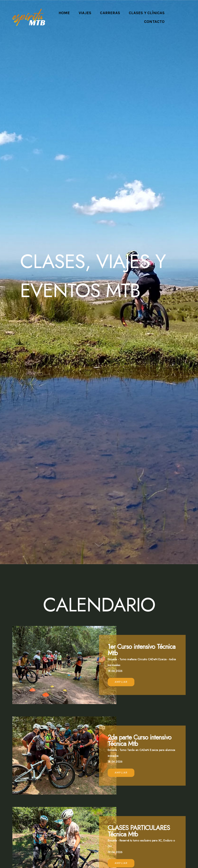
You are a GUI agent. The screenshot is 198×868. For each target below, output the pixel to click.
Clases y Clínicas (147, 13)
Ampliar (121, 682)
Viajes (85, 13)
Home (64, 13)
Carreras (110, 13)
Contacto (154, 22)
